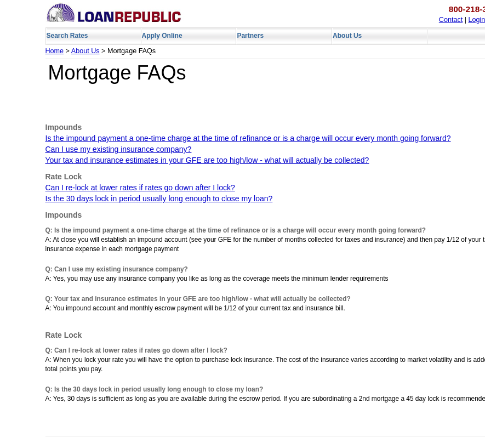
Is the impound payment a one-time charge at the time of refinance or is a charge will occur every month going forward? (248, 138)
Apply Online (162, 36)
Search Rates (67, 36)
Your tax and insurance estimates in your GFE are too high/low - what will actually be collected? (207, 160)
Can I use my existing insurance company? (119, 149)
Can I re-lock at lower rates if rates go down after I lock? (140, 188)
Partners (250, 36)
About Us (347, 36)
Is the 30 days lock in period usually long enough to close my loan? (159, 199)
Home (55, 51)
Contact (451, 20)
